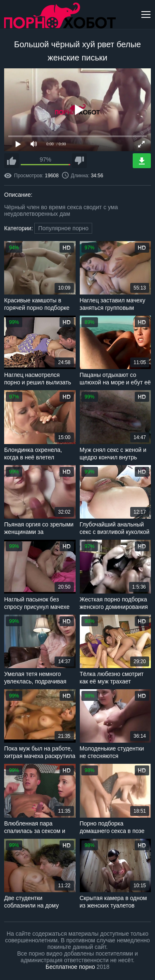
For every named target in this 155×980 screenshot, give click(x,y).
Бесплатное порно (70, 967)
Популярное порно (63, 228)
